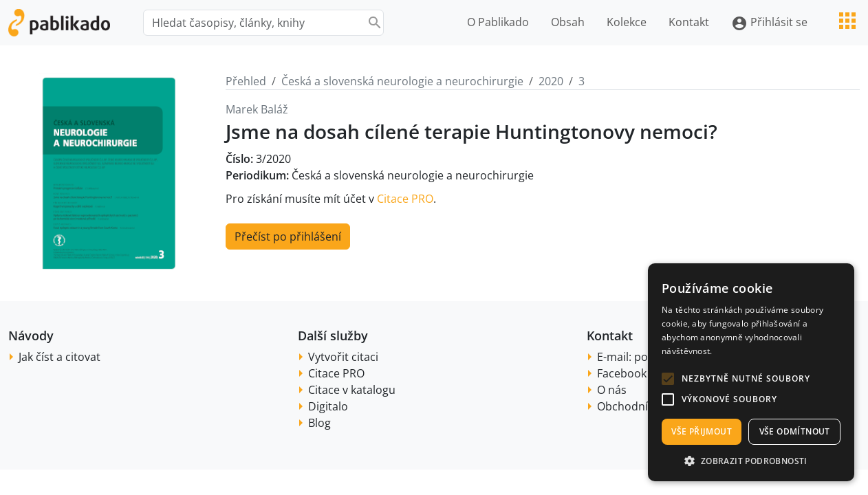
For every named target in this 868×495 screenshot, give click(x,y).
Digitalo (328, 406)
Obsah (568, 22)
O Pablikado (498, 22)
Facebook (622, 373)
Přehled (246, 81)
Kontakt (689, 22)
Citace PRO (405, 199)
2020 (551, 81)
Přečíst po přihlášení (288, 236)
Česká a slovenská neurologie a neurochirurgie (402, 81)
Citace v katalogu (352, 390)
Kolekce (627, 22)
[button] (668, 379)
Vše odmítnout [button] (795, 431)
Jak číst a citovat (59, 357)
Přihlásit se (769, 23)
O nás (612, 390)
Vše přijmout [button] (702, 431)
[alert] (751, 372)
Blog (319, 423)
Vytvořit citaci (343, 357)
